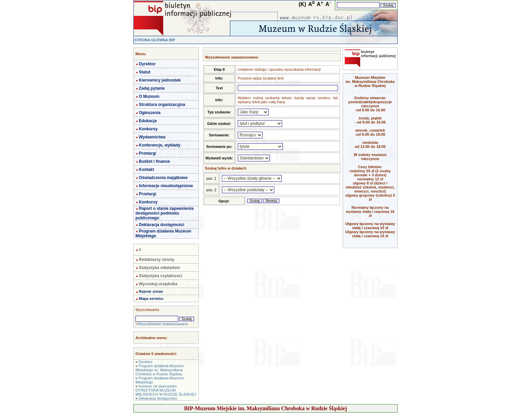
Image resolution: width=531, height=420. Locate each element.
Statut (145, 72)
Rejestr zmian (151, 291)
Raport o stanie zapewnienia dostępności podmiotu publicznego (164, 213)
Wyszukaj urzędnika (158, 284)
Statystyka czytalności (161, 276)
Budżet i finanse (154, 161)
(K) (302, 4)
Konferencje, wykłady (160, 145)
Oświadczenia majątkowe (163, 178)
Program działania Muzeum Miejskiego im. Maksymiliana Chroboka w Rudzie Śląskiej (160, 370)
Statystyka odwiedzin (159, 268)
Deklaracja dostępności (162, 225)
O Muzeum (149, 96)
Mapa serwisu (151, 299)
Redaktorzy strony (157, 260)
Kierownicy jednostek (160, 80)
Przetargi (147, 153)
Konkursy (148, 129)
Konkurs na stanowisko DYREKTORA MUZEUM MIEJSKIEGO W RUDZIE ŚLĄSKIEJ (166, 390)
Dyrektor (147, 64)
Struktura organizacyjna (162, 105)
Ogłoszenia (150, 113)
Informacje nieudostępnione (166, 186)
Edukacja (148, 121)
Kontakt (146, 170)
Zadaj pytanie (152, 88)
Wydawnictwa (152, 137)
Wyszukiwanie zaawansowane (163, 324)
